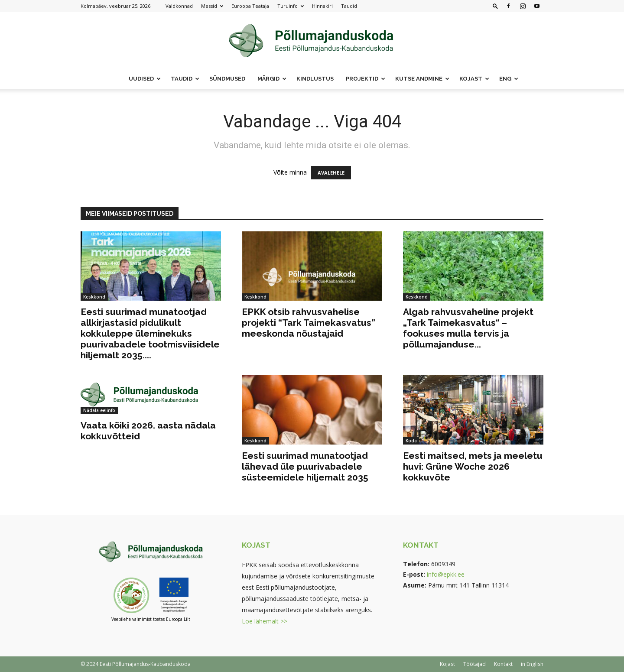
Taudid (349, 6)
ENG (509, 79)
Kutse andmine (422, 79)
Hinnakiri (322, 6)
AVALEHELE (331, 173)
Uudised (145, 79)
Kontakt (503, 664)
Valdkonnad (179, 6)
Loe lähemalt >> (265, 621)
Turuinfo (291, 6)
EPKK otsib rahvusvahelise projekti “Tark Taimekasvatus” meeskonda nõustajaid (309, 323)
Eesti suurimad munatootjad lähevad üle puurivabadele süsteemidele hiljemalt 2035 (305, 466)
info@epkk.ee (446, 574)
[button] (495, 6)
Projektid (366, 79)
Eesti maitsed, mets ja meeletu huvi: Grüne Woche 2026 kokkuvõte (473, 466)
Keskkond (94, 297)
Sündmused (227, 79)
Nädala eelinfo (99, 410)
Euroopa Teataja (250, 6)
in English (532, 664)
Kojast (474, 79)
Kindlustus (315, 79)
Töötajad (474, 664)
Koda (411, 441)
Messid (212, 6)
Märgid (272, 79)
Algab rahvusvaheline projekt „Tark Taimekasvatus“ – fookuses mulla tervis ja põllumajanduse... (468, 328)
